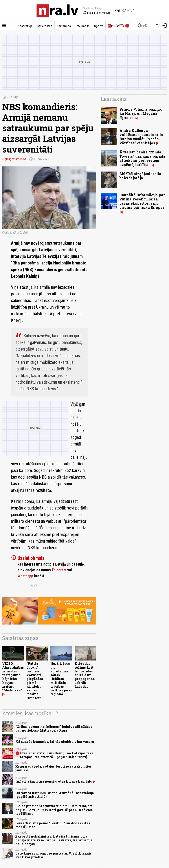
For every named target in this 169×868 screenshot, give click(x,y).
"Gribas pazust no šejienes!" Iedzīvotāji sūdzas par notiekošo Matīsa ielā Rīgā (54, 728)
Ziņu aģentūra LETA (14, 159)
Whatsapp (25, 576)
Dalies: (33, 586)
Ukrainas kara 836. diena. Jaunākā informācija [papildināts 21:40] (55, 795)
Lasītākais (114, 99)
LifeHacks (83, 26)
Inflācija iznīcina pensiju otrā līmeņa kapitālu (54, 781)
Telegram (59, 570)
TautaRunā (64, 26)
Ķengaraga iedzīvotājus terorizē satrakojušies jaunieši (54, 768)
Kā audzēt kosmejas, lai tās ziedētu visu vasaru (55, 742)
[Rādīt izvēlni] (4, 26)
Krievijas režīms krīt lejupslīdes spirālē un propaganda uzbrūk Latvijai (85, 675)
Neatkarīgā (25, 26)
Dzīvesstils (45, 26)
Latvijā (14, 97)
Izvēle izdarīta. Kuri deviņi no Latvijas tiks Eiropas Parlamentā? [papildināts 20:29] (57, 755)
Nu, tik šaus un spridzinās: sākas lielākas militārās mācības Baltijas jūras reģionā (61, 679)
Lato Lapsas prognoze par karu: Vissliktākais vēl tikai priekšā (54, 855)
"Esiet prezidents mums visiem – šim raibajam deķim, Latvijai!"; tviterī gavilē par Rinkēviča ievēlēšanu (54, 810)
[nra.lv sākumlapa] (57, 11)
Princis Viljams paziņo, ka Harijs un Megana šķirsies (141, 113)
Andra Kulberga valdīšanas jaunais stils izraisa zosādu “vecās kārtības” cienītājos (141, 137)
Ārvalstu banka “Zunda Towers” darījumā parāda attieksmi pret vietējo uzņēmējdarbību (142, 158)
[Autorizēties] (165, 26)
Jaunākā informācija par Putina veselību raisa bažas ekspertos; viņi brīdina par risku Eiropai (142, 201)
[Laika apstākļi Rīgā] (124, 11)
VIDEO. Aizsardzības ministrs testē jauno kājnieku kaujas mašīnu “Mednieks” (13, 677)
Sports (99, 26)
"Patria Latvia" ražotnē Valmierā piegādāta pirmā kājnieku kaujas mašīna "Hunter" (35, 681)
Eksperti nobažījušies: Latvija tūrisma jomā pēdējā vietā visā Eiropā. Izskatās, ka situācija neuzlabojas (54, 840)
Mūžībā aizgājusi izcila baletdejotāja (140, 176)
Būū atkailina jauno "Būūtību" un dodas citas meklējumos (53, 825)
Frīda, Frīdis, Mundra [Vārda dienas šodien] (97, 13)
